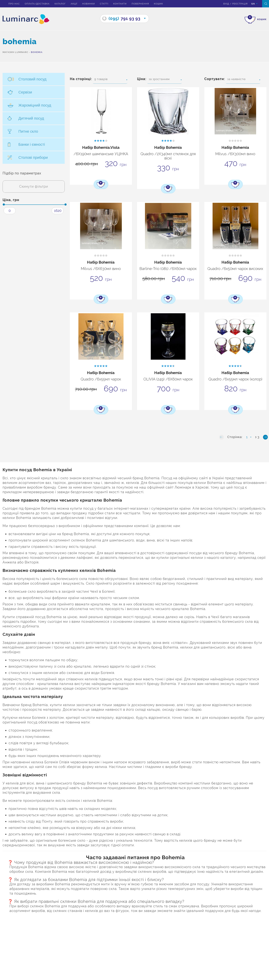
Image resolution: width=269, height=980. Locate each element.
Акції (74, 4)
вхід (226, 4)
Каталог (60, 4)
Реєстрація (240, 4)
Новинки (89, 4)
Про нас (14, 4)
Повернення (140, 4)
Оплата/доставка (37, 4)
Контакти (120, 4)
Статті (104, 4)
